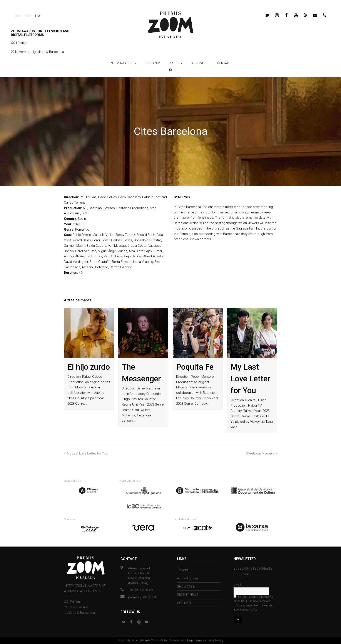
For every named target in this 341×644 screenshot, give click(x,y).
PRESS (174, 63)
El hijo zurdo (89, 367)
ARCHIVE (198, 63)
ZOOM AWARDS (121, 63)
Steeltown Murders (262, 453)
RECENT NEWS (188, 595)
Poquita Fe (195, 367)
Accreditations (188, 578)
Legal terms (195, 640)
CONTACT (224, 63)
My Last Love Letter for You (250, 379)
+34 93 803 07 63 (140, 590)
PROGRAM (153, 63)
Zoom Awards (141, 640)
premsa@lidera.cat (142, 597)
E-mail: (237, 585)
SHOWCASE (186, 587)
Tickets (182, 570)
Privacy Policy (214, 640)
